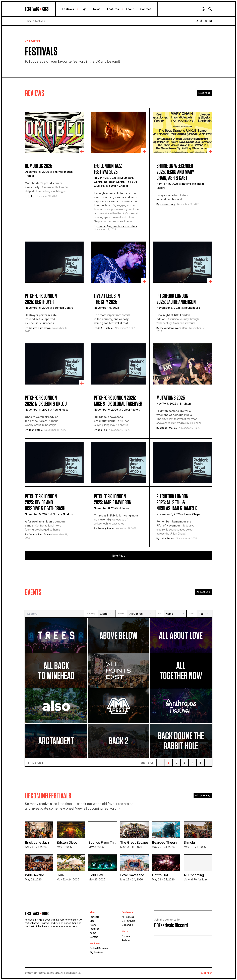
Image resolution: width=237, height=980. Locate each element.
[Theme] (203, 9)
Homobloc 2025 (39, 166)
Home (28, 21)
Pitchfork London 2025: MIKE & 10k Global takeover (118, 401)
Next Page (204, 93)
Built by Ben (206, 973)
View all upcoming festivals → (98, 808)
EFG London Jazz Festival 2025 (108, 169)
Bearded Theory (165, 843)
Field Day (96, 875)
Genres (126, 936)
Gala (60, 875)
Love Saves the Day (136, 875)
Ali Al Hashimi (105, 328)
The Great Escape (134, 843)
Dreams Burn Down (40, 328)
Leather (102, 226)
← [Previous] (160, 763)
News (97, 9)
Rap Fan (102, 430)
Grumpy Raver (106, 528)
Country (91, 614)
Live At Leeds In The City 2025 (107, 299)
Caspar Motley (168, 428)
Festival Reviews (99, 948)
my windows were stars (123, 226)
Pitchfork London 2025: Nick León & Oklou (46, 401)
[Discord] (196, 21)
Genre (121, 614)
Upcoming (127, 925)
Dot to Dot (160, 875)
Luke (31, 196)
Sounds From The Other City (110, 843)
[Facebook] (201, 21)
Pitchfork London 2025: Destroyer (41, 299)
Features (113, 9)
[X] (206, 21)
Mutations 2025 (171, 398)
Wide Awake (35, 875)
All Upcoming (203, 795)
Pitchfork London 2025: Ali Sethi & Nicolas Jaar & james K (177, 502)
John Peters (36, 430)
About (130, 9)
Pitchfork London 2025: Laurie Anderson (176, 299)
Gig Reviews (96, 952)
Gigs (83, 9)
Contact (145, 9)
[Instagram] (210, 21)
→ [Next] (208, 763)
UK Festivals (128, 921)
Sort (191, 614)
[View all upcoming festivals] (198, 863)
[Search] (210, 9)
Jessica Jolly (168, 204)
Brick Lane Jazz (37, 843)
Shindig (189, 843)
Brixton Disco (67, 843)
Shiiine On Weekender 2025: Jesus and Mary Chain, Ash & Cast (175, 172)
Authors (126, 940)
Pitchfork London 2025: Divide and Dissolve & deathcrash (45, 502)
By (159, 614)
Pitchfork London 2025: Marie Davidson (113, 499)
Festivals (68, 9)
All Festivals (203, 592)
